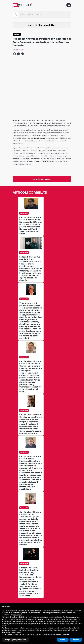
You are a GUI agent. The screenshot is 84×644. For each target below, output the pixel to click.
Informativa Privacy (41, 602)
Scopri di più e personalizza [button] (16, 640)
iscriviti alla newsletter (42, 25)
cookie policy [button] (18, 615)
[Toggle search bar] (16, 14)
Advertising (41, 599)
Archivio (41, 595)
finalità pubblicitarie (63, 621)
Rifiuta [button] (63, 640)
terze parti (36, 617)
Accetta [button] (76, 640)
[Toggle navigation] (69, 5)
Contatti (41, 591)
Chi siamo (41, 587)
